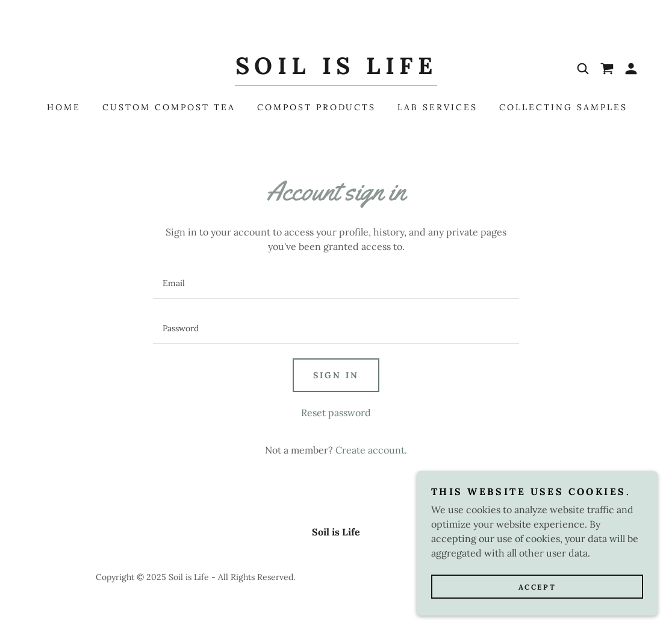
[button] (631, 69)
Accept (537, 587)
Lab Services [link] (437, 107)
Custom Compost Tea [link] (169, 107)
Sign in (336, 375)
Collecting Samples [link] (563, 107)
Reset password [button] (336, 413)
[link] (336, 70)
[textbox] (336, 283)
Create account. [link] (371, 450)
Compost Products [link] (317, 107)
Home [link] (64, 107)
